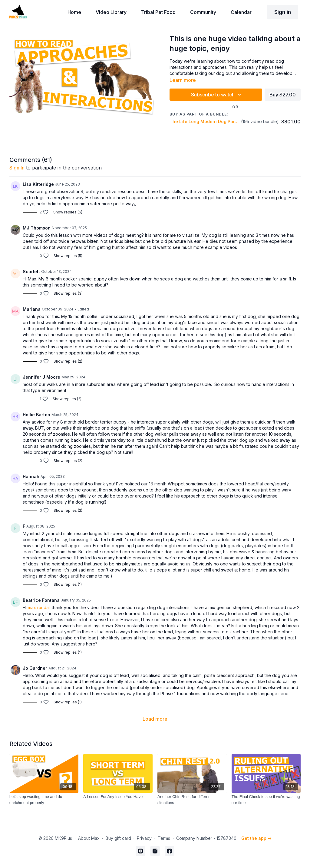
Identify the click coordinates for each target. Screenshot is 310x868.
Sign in (283, 12)
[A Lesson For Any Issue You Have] (118, 797)
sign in (17, 168)
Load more (155, 719)
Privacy (144, 838)
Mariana (32, 309)
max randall (39, 607)
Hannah (31, 476)
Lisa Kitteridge (38, 184)
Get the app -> (256, 838)
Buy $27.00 (283, 95)
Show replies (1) (68, 584)
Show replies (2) (68, 361)
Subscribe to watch (217, 95)
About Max (89, 838)
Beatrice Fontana (41, 600)
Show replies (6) (68, 212)
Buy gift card (118, 838)
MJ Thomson (37, 228)
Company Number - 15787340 (206, 838)
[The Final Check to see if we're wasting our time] (266, 800)
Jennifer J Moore (41, 377)
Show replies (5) (68, 256)
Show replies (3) (68, 293)
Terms (164, 838)
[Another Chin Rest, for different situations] (192, 800)
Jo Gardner (35, 668)
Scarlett (31, 271)
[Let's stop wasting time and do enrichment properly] (44, 800)
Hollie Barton (36, 415)
